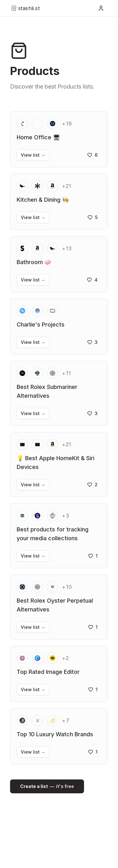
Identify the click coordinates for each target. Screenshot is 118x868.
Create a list (47, 786)
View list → (33, 155)
